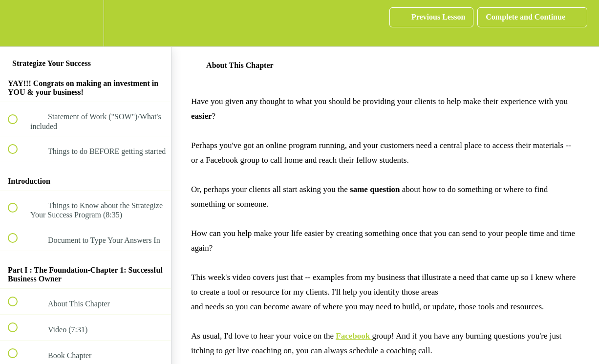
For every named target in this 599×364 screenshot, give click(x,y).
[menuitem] (86, 23)
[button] (18, 23)
